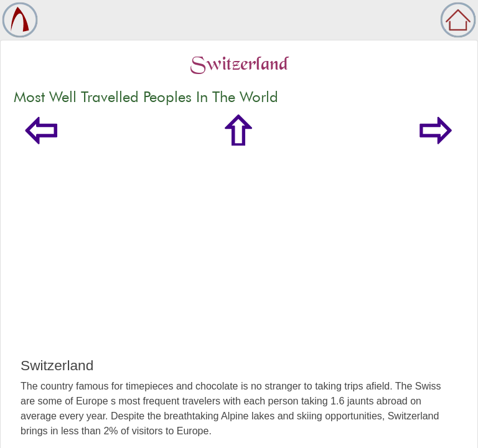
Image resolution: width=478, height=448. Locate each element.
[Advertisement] (239, 264)
